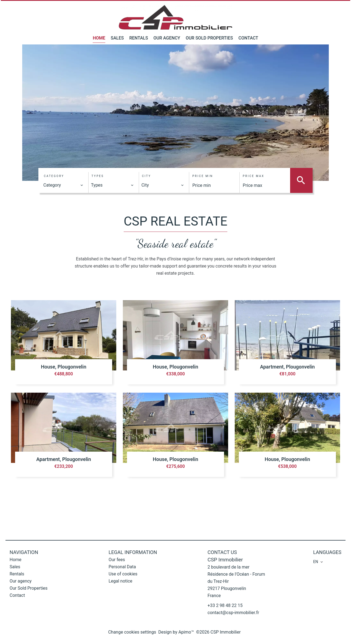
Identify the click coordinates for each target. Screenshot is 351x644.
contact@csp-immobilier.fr (233, 613)
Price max (253, 176)
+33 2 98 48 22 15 (225, 605)
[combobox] (63, 185)
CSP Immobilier (225, 560)
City (147, 176)
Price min (203, 176)
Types (98, 176)
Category (54, 176)
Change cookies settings (132, 632)
